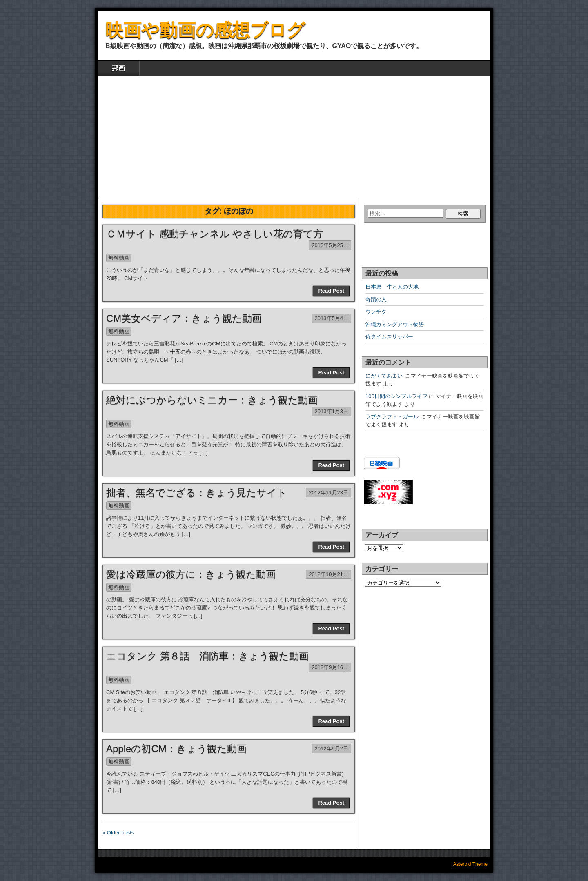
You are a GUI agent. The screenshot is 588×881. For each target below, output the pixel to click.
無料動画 (119, 258)
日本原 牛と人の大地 (392, 287)
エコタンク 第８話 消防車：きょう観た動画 (207, 656)
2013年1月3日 (332, 411)
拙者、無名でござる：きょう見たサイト (197, 493)
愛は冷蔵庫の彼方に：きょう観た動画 (191, 574)
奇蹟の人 (376, 299)
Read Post (331, 291)
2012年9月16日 (330, 667)
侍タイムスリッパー (389, 337)
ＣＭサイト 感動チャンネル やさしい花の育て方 (215, 234)
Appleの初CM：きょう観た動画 (176, 749)
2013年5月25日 (330, 245)
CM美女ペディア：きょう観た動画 (184, 318)
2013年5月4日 (332, 318)
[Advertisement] (294, 137)
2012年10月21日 (329, 574)
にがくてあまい (384, 376)
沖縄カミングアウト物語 (395, 324)
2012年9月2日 (332, 749)
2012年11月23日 (329, 493)
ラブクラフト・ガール (392, 417)
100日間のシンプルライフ (396, 396)
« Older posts (118, 833)
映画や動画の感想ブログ (205, 30)
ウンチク (376, 312)
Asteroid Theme (471, 864)
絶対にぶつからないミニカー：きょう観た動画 (212, 400)
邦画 (118, 68)
